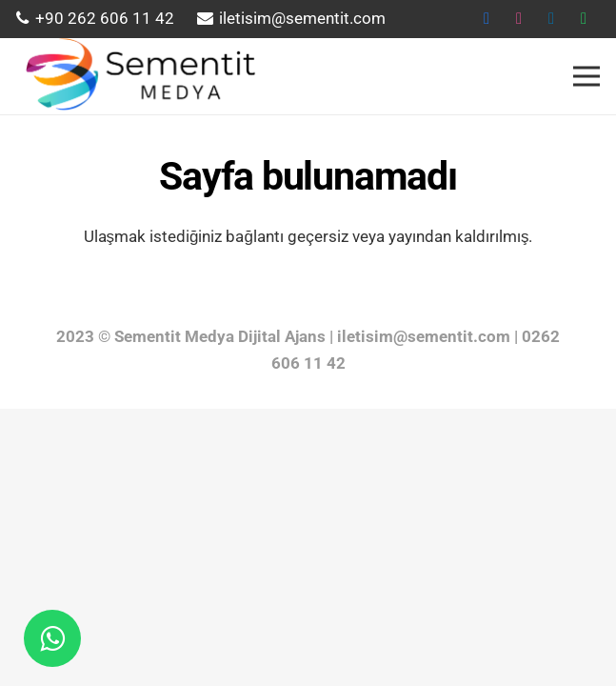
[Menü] (586, 76)
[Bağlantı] (138, 76)
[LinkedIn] (551, 19)
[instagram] (519, 19)
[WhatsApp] (584, 19)
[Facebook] (487, 19)
